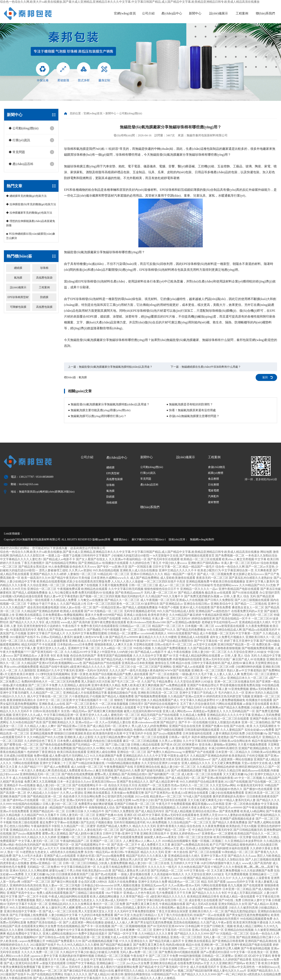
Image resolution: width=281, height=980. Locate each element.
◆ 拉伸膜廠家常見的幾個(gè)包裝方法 (29, 213)
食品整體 (213, 479)
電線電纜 (213, 490)
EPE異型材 (113, 473)
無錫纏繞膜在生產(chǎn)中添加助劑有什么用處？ (211, 367)
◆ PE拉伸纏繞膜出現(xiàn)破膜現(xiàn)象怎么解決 (31, 236)
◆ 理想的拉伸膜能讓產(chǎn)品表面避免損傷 (31, 223)
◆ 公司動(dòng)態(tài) (24, 128)
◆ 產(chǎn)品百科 (21, 164)
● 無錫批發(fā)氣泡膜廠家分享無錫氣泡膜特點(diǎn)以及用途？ (109, 404)
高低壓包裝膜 (44, 307)
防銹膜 (44, 297)
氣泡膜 (18, 278)
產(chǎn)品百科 (149, 485)
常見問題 (146, 479)
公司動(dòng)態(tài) (131, 113)
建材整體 (213, 502)
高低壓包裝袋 (44, 278)
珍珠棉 (44, 268)
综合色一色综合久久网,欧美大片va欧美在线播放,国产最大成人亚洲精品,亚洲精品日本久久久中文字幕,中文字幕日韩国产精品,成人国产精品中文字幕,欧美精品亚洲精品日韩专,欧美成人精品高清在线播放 (130, 2)
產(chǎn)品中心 (172, 13)
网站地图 (266, 552)
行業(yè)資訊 (148, 473)
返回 (265, 377)
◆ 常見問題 (17, 152)
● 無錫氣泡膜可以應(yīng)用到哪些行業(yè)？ (97, 416)
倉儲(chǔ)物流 (217, 467)
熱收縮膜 (112, 503)
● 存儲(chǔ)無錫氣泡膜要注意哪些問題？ (193, 416)
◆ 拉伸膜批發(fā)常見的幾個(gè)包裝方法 (31, 204)
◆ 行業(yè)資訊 (19, 140)
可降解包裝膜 (18, 307)
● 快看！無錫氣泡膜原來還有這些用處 (191, 410)
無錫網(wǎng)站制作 (202, 539)
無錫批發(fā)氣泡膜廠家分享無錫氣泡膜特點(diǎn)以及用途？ (116, 367)
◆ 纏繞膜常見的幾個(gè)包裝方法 (26, 196)
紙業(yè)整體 (216, 473)
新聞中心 (195, 13)
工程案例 (242, 13)
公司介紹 (148, 13)
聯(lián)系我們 (265, 13)
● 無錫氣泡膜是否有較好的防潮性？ (190, 404)
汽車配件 (213, 496)
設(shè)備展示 (219, 13)
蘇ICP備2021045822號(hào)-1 (149, 539)
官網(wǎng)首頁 (125, 13)
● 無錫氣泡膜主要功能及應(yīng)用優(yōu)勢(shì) (99, 410)
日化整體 (213, 485)
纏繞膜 (18, 268)
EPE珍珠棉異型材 (18, 297)
